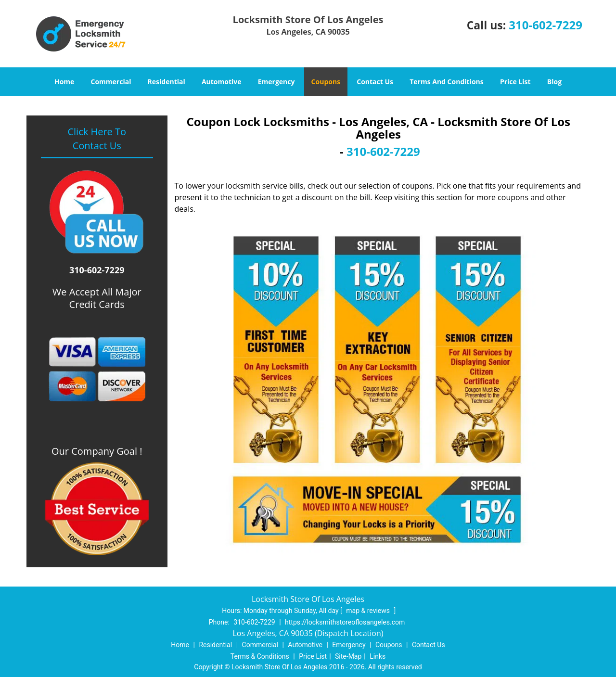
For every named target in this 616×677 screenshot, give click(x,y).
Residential (167, 82)
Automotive (222, 82)
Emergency (276, 82)
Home (64, 82)
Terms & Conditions (260, 656)
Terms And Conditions (447, 82)
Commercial (111, 82)
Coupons (326, 82)
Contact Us (375, 82)
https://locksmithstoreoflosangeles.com (345, 622)
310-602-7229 (545, 25)
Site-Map (348, 656)
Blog (554, 82)
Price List (515, 82)
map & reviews (369, 611)
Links (378, 656)
